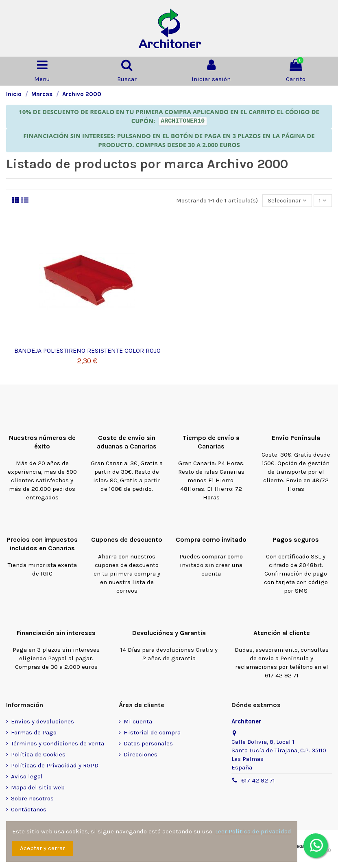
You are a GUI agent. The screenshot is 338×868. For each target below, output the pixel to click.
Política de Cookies (38, 754)
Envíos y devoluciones (43, 721)
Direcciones (141, 754)
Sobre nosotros (32, 798)
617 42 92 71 (258, 780)
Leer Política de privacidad (253, 831)
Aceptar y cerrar (43, 848)
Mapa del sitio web (38, 787)
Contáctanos (29, 809)
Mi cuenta (138, 721)
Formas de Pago (34, 732)
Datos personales (148, 743)
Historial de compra (152, 732)
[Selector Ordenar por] (287, 201)
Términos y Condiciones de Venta (58, 743)
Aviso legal (27, 776)
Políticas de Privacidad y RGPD (55, 765)
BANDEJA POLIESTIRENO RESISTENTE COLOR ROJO (87, 350)
